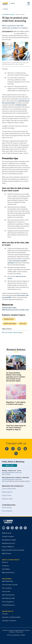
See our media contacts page (12, 332)
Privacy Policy (19, 632)
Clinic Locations (7, 588)
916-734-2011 (6, 481)
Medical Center (7, 533)
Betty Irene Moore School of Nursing (13, 550)
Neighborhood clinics (9, 543)
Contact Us (5, 566)
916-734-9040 (6, 474)
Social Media (6, 569)
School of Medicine (8, 547)
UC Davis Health (21, 105)
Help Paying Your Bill (8, 598)
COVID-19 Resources (8, 605)
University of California (9, 621)
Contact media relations (9, 489)
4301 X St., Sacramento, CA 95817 (16, 635)
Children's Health (8, 14)
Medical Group (6, 553)
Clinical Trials (6, 591)
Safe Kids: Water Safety (9, 308)
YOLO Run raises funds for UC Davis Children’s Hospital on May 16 (16, 428)
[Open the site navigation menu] (29, 3)
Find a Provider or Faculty (10, 585)
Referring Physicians (8, 595)
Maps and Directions (8, 572)
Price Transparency (8, 602)
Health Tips (23, 324)
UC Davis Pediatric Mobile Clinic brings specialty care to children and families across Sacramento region (16, 377)
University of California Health (11, 617)
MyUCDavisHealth (8, 581)
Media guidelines (7, 492)
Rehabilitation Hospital (9, 540)
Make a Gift (10, 465)
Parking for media (7, 499)
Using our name (7, 495)
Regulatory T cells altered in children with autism (16, 403)
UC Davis (5, 614)
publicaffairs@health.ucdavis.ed (11, 472)
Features (6, 9)
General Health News (10, 324)
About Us (5, 562)
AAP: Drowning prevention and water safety (15, 310)
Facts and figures (7, 511)
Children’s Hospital (8, 536)
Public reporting (7, 507)
